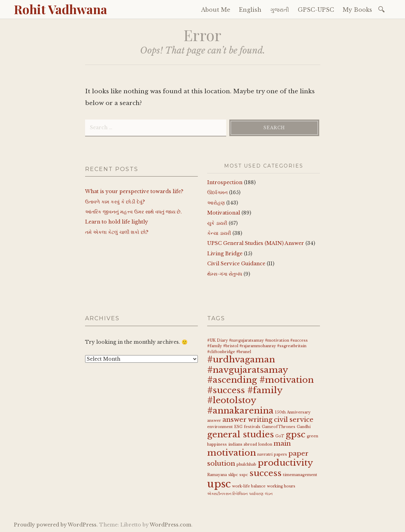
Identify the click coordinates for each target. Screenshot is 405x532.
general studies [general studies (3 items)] (241, 434)
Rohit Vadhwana (61, 9)
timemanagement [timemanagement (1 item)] (300, 475)
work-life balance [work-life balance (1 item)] (249, 486)
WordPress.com (171, 525)
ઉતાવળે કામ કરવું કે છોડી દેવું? (115, 202)
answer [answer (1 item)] (214, 421)
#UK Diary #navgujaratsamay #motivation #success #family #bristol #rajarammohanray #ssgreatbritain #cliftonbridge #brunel (257, 346)
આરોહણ (216, 203)
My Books (357, 10)
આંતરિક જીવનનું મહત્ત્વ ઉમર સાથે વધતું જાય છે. (134, 212)
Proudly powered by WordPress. (56, 525)
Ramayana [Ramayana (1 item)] (217, 475)
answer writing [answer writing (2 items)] (247, 420)
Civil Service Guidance (236, 264)
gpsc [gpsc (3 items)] (296, 434)
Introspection (225, 182)
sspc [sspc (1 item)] (244, 475)
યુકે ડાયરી (217, 223)
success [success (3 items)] (265, 473)
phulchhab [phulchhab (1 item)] (246, 464)
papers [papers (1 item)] (280, 454)
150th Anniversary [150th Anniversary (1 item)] (293, 412)
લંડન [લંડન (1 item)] (269, 494)
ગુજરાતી (280, 10)
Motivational (224, 213)
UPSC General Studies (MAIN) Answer (256, 243)
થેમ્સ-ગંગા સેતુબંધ (225, 274)
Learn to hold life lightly (117, 222)
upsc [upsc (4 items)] (219, 484)
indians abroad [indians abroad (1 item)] (243, 444)
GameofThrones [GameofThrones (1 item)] (279, 427)
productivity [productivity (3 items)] (285, 463)
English (250, 10)
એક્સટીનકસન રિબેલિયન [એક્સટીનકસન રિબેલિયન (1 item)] (227, 494)
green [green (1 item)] (312, 436)
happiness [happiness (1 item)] (217, 444)
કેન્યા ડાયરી (219, 233)
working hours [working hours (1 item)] (281, 486)
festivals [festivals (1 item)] (252, 427)
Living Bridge (225, 254)
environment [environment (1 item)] (220, 427)
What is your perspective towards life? (134, 191)
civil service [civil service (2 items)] (294, 420)
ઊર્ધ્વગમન (217, 192)
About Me (216, 10)
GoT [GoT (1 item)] (280, 436)
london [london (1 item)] (265, 444)
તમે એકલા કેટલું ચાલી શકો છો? (117, 232)
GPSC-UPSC (316, 10)
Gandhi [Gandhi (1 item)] (304, 427)
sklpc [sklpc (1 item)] (233, 475)
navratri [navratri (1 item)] (265, 454)
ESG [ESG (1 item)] (238, 427)
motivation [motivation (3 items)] (232, 453)
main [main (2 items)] (282, 443)
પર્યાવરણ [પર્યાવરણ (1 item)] (256, 494)
